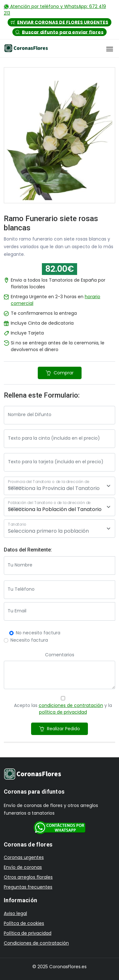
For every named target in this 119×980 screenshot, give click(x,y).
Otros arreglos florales (28, 877)
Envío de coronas (23, 867)
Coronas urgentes (24, 857)
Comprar (60, 373)
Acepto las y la (63, 709)
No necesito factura (38, 633)
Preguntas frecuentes (28, 887)
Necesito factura (29, 640)
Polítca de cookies (24, 923)
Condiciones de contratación (36, 943)
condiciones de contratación (71, 705)
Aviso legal (15, 913)
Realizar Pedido (60, 729)
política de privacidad (63, 712)
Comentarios (60, 655)
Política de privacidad (28, 933)
